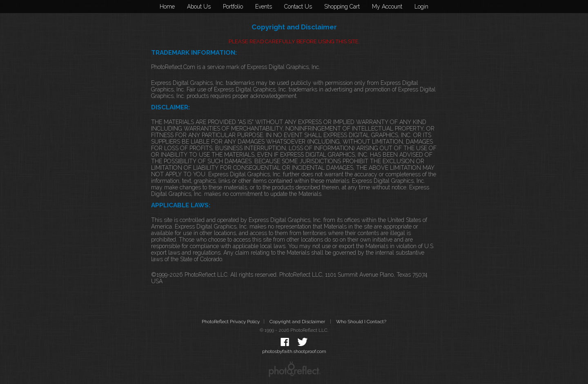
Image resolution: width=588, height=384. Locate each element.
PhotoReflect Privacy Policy (231, 322)
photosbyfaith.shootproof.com (294, 351)
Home (167, 7)
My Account (387, 7)
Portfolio (233, 7)
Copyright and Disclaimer (298, 322)
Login (421, 7)
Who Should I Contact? (361, 322)
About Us (199, 7)
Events (264, 7)
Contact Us (298, 7)
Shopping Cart (342, 7)
